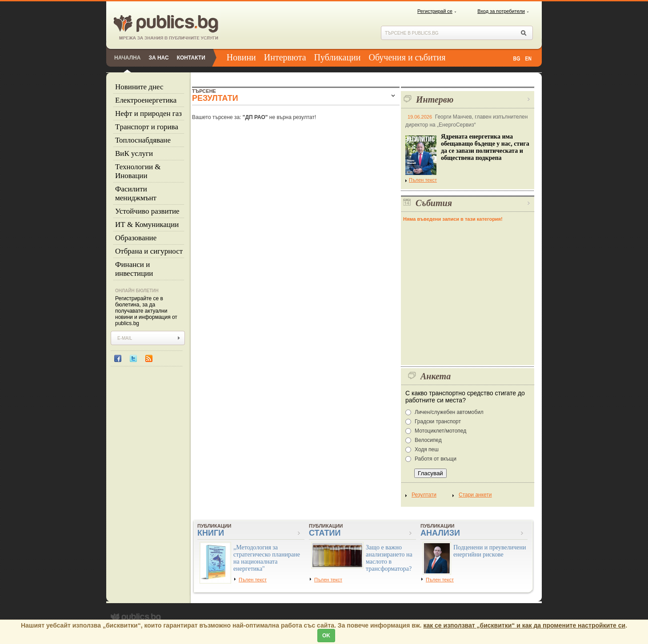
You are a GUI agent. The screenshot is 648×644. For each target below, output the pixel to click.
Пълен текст (421, 180)
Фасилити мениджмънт (136, 193)
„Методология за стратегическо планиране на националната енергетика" (267, 558)
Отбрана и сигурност (149, 251)
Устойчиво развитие (147, 211)
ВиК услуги (134, 153)
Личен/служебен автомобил (449, 412)
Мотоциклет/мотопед (440, 431)
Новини (241, 57)
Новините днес (139, 87)
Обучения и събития (407, 57)
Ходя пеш (427, 449)
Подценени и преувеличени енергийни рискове (490, 551)
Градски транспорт (438, 421)
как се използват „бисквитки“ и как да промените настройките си (524, 625)
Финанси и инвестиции (134, 269)
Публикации (338, 57)
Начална (127, 58)
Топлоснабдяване (143, 140)
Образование (136, 238)
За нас (158, 58)
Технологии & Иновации (138, 171)
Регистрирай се (435, 11)
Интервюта (285, 57)
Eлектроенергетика (146, 100)
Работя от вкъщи (436, 459)
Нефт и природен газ (148, 113)
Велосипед (428, 440)
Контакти (191, 58)
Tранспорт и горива (147, 127)
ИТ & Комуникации (147, 225)
